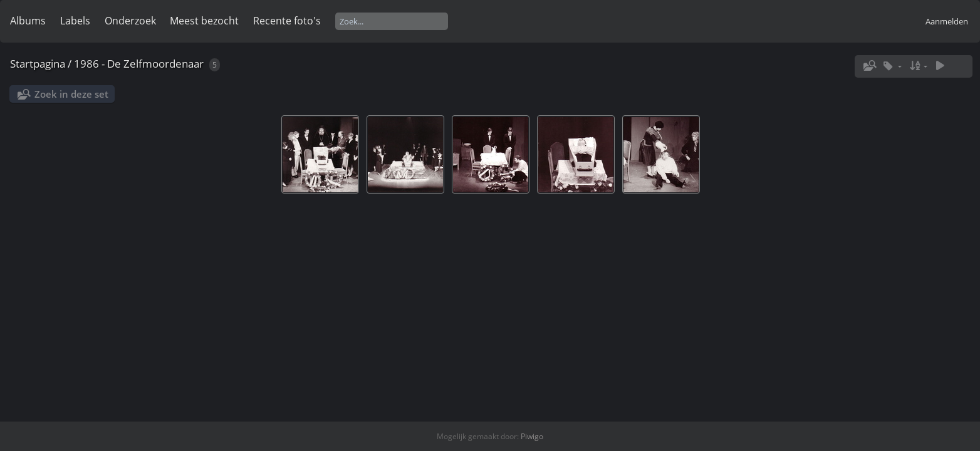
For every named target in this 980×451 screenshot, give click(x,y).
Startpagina (38, 64)
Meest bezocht (204, 21)
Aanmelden (947, 21)
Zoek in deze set (71, 94)
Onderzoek (130, 21)
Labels (75, 21)
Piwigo (532, 436)
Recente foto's (287, 21)
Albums (28, 21)
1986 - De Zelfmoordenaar (139, 64)
